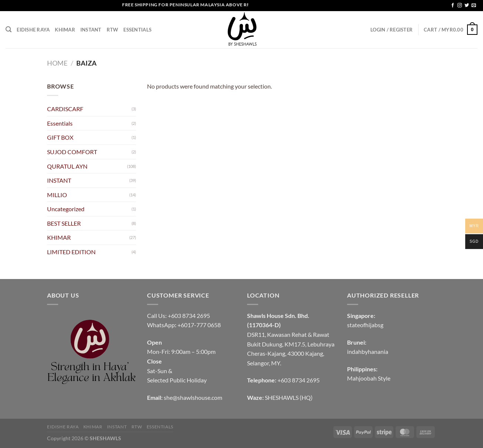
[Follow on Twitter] (467, 6)
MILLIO (57, 195)
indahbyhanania (368, 351)
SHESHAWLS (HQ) (289, 397)
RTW (113, 30)
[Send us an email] (474, 6)
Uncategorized (66, 209)
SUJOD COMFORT (72, 152)
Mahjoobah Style (369, 378)
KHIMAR (65, 30)
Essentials (137, 30)
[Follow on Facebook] (453, 6)
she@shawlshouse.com (193, 397)
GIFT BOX (60, 137)
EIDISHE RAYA (33, 30)
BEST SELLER (64, 223)
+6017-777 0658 (199, 325)
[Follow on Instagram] (460, 6)
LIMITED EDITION (71, 252)
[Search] (9, 29)
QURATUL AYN (67, 166)
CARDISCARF (65, 109)
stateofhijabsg (365, 325)
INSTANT (91, 30)
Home (57, 63)
